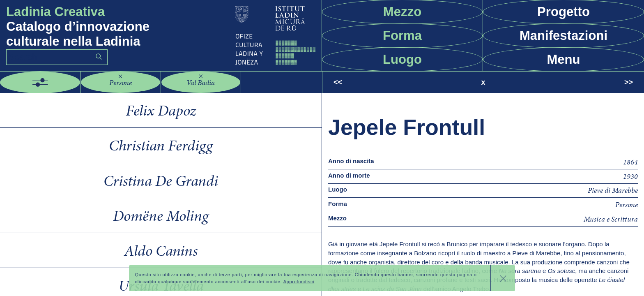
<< (338, 82)
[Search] (57, 57)
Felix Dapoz (161, 110)
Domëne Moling (161, 215)
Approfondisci (299, 283)
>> (629, 82)
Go (99, 57)
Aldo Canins (161, 250)
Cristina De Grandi (161, 180)
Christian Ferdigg (161, 145)
